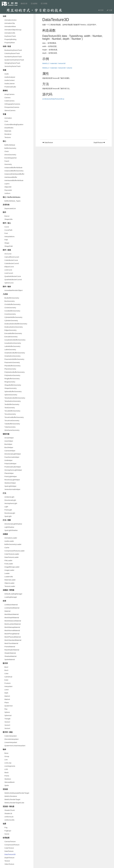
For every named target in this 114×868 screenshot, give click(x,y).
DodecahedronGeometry (14, 327)
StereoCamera (10, 110)
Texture (7, 861)
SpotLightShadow (11, 530)
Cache (7, 548)
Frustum (8, 683)
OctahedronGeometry (12, 356)
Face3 (7, 161)
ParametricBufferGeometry (14, 359)
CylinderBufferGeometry (13, 317)
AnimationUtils (10, 33)
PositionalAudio (10, 87)
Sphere (7, 712)
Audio (7, 74)
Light (6, 507)
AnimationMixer (10, 26)
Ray (6, 709)
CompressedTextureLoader (15, 551)
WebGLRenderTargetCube (14, 803)
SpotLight (8, 516)
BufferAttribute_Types (12, 201)
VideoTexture (9, 864)
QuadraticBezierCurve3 (13, 280)
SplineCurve (9, 283)
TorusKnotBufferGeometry (14, 417)
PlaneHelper (9, 473)
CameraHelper (10, 451)
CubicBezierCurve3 (12, 263)
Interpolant (8, 686)
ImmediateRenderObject (14, 290)
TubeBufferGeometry (12, 424)
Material (7, 611)
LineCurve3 (9, 273)
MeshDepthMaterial (12, 618)
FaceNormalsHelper (12, 457)
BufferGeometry (10, 148)
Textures (8, 137)
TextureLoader (10, 586)
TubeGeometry (10, 427)
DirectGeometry (10, 155)
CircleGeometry (10, 308)
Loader (7, 573)
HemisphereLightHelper (13, 470)
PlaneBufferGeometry (12, 366)
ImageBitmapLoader (12, 567)
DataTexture (9, 851)
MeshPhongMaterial (12, 634)
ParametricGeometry (12, 362)
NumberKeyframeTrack (13, 57)
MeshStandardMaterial (13, 640)
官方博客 (44, 4)
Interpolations (9, 236)
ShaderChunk (10, 810)
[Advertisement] (74, 124)
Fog (6, 827)
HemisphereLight (11, 503)
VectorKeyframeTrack (12, 66)
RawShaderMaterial (12, 650)
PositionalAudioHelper (13, 467)
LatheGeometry (10, 350)
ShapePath (9, 246)
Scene (7, 834)
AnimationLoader (11, 538)
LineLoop (8, 763)
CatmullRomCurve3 (12, 257)
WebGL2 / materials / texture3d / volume (57, 68)
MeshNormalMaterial (12, 630)
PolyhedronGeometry (12, 375)
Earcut (7, 216)
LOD (6, 769)
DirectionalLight (10, 500)
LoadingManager (11, 597)
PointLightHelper (11, 476)
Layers (7, 184)
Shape (7, 243)
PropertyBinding (10, 39)
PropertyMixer (10, 43)
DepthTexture (9, 858)
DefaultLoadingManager (13, 594)
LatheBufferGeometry (12, 346)
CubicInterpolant (11, 736)
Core (6, 121)
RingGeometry (10, 382)
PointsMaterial (10, 647)
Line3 (7, 690)
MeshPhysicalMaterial (13, 637)
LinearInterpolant (11, 742)
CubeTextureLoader (12, 554)
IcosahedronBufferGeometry (15, 340)
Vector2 (7, 722)
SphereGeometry (11, 395)
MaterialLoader (10, 580)
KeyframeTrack (10, 36)
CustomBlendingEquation (14, 124)
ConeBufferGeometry (12, 311)
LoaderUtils (9, 577)
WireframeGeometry (12, 430)
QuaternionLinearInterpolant (15, 746)
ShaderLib (8, 813)
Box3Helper (9, 447)
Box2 (6, 667)
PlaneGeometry (10, 369)
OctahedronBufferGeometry (15, 353)
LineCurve (8, 270)
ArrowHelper (9, 438)
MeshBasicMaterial (12, 614)
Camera (7, 98)
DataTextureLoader (12, 557)
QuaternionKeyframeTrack (14, 60)
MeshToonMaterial (11, 643)
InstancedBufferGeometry (14, 171)
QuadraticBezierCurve (13, 276)
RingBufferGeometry (12, 379)
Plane (7, 703)
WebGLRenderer (11, 796)
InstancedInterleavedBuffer (14, 174)
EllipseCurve (9, 267)
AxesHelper (9, 441)
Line (6, 760)
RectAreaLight (10, 513)
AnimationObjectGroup (13, 30)
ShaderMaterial (10, 653)
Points (7, 776)
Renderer (8, 134)
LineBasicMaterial (11, 605)
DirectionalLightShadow (13, 524)
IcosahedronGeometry (13, 343)
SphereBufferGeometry (13, 391)
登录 (101, 10)
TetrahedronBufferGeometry (15, 398)
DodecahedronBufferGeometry (16, 324)
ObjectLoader (9, 583)
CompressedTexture (12, 845)
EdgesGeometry (10, 330)
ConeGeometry (10, 314)
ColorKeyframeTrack (12, 53)
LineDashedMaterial (12, 608)
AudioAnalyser (10, 77)
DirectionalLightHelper (13, 454)
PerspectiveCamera (12, 107)
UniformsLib (9, 817)
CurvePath (8, 230)
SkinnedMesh (10, 782)
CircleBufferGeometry (12, 304)
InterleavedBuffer (11, 177)
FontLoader (9, 564)
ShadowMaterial (10, 656)
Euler (6, 680)
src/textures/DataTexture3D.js (53, 99)
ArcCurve (8, 254)
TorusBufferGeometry (12, 411)
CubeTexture (9, 848)
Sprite (7, 785)
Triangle (7, 719)
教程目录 (24, 4)
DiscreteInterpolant (11, 739)
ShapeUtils (9, 219)
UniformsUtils (9, 820)
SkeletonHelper (10, 483)
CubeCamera (9, 101)
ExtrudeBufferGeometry (13, 333)
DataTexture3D (10, 854)
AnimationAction (10, 20)
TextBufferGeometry (12, 404)
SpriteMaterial (10, 659)
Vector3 (7, 725)
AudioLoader (9, 541)
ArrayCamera (9, 94)
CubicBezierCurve (11, 260)
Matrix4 (7, 699)
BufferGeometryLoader (13, 544)
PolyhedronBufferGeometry (15, 372)
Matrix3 (7, 696)
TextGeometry (10, 408)
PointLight (8, 510)
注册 (109, 10)
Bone (6, 753)
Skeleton (8, 779)
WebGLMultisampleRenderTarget (17, 793)
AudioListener (10, 83)
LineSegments (10, 766)
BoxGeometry (10, 301)
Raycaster (8, 190)
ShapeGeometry (11, 388)
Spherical (8, 715)
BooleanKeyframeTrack (13, 50)
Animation (8, 118)
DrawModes (9, 128)
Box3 (6, 670)
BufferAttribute (10, 145)
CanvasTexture (10, 841)
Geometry (8, 164)
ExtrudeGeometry (11, 337)
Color (6, 673)
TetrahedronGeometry (13, 401)
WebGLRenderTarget (12, 799)
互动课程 (34, 4)
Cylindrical (8, 677)
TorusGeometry (10, 414)
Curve (7, 227)
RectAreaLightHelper (12, 480)
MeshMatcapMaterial (12, 627)
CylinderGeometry (11, 320)
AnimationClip (10, 23)
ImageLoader (9, 570)
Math (6, 693)
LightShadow (9, 527)
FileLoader (8, 560)
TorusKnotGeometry (12, 420)
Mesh (7, 772)
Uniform (7, 193)
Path (6, 240)
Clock (7, 151)
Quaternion (9, 706)
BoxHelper (8, 444)
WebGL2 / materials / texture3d (54, 63)
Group (7, 756)
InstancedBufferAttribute (13, 167)
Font (6, 233)
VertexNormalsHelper (12, 489)
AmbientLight (9, 497)
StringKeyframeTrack (12, 63)
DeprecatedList (10, 208)
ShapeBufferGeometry (13, 385)
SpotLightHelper (10, 486)
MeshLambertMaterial (13, 624)
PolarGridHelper (10, 464)
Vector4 (7, 728)
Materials (8, 131)
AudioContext (9, 80)
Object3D (8, 187)
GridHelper (9, 460)
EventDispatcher (11, 158)
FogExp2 (8, 831)
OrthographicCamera (12, 104)
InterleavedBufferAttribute (14, 180)
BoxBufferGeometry (12, 298)
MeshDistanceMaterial (13, 621)
